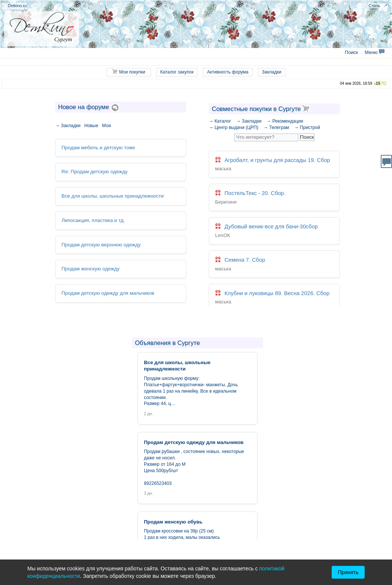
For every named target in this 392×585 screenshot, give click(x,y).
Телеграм (279, 127)
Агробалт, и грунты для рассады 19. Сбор (274, 165)
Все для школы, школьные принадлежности (112, 196)
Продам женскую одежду (90, 269)
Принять (348, 572)
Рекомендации (288, 121)
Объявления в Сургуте (167, 343)
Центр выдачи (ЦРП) (236, 127)
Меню (375, 52)
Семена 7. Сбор (274, 264)
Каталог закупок (177, 72)
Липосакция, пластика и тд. (93, 220)
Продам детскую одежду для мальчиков (108, 293)
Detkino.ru (17, 6)
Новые (91, 126)
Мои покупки (129, 72)
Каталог (223, 121)
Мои (106, 126)
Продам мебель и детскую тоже (98, 148)
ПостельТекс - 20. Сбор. (274, 198)
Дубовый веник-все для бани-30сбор (274, 231)
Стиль (375, 6)
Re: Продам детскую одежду (94, 172)
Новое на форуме (84, 107)
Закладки (272, 72)
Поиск (351, 52)
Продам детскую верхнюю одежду (101, 244)
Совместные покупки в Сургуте (260, 109)
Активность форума (227, 72)
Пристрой (310, 127)
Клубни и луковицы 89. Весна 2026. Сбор (274, 298)
